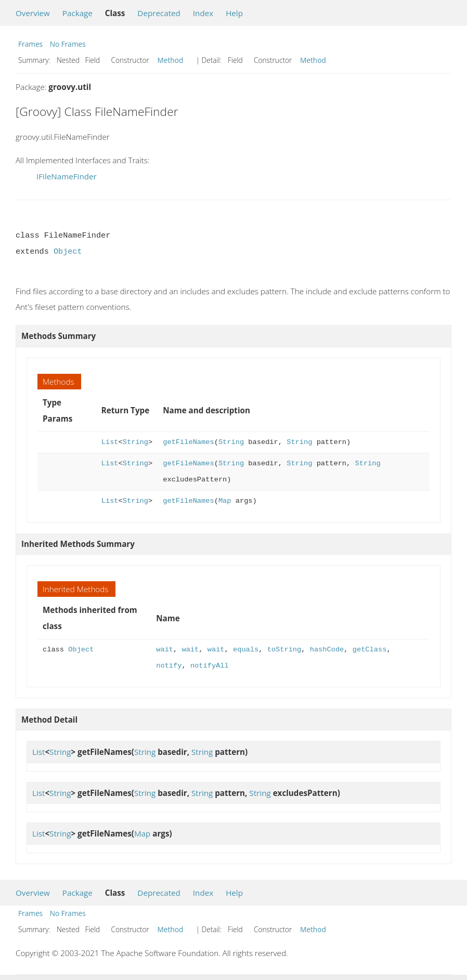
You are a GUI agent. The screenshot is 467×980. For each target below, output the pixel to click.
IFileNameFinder (67, 176)
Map (225, 501)
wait (165, 650)
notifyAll (210, 666)
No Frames (68, 44)
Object (68, 252)
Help (234, 13)
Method (171, 60)
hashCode (327, 650)
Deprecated (159, 13)
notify (169, 666)
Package (77, 13)
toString (284, 650)
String (135, 442)
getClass (370, 650)
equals (246, 650)
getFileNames (188, 442)
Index (203, 13)
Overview (33, 13)
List (110, 442)
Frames (30, 44)
